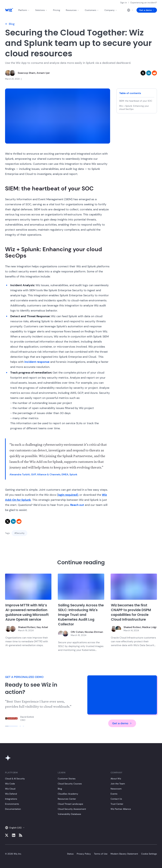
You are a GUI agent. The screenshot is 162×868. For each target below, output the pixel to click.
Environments (12, 804)
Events (114, 794)
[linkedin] (149, 73)
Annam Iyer (43, 73)
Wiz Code (10, 784)
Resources (72, 10)
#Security (19, 533)
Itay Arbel (42, 627)
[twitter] (143, 73)
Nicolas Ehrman (94, 632)
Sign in (124, 3)
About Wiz (116, 779)
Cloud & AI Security (15, 779)
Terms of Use (101, 854)
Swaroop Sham (27, 73)
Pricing (57, 10)
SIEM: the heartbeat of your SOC (136, 101)
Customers (92, 10)
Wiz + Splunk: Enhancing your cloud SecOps (134, 107)
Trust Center (117, 804)
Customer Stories (67, 779)
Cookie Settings (149, 854)
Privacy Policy (84, 854)
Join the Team (118, 784)
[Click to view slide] (11, 726)
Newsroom (116, 789)
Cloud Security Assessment (72, 809)
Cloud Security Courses (70, 784)
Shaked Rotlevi (27, 627)
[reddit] (154, 73)
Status (70, 854)
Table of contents (130, 93)
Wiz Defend (11, 794)
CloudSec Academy (68, 794)
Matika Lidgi (149, 627)
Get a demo (147, 10)
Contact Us (116, 799)
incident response (37, 362)
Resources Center (67, 799)
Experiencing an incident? (144, 3)
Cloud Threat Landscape (70, 804)
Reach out (77, 505)
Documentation (13, 809)
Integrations (11, 799)
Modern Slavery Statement (124, 854)
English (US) (15, 828)
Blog (10, 24)
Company (111, 10)
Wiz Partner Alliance (121, 809)
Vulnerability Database (69, 814)
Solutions (41, 10)
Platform (24, 10)
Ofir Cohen (77, 632)
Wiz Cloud (10, 789)
